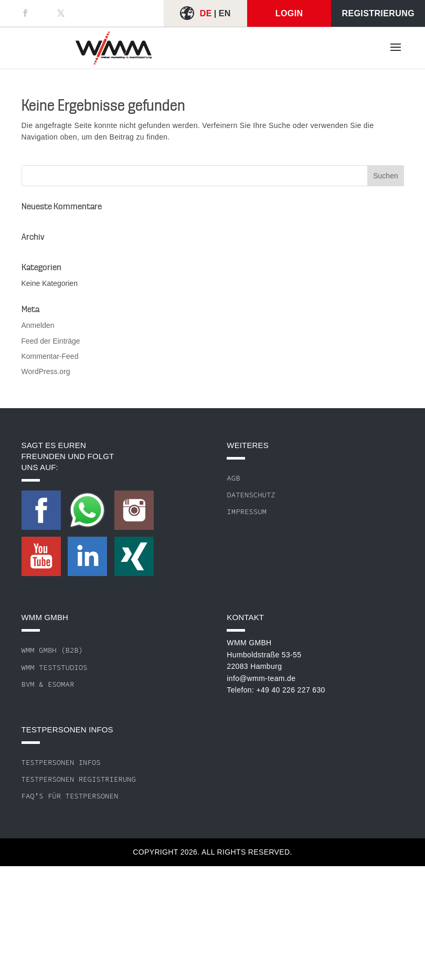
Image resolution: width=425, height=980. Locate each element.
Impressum (247, 512)
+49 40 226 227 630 (290, 690)
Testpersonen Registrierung (79, 779)
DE (206, 13)
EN (225, 13)
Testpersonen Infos (61, 762)
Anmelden (38, 325)
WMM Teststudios (55, 667)
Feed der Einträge (51, 341)
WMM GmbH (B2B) (52, 650)
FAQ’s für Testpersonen (70, 796)
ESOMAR (61, 684)
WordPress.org (46, 371)
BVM (28, 684)
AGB (233, 478)
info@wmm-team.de (261, 678)
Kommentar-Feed (50, 356)
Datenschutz (251, 495)
